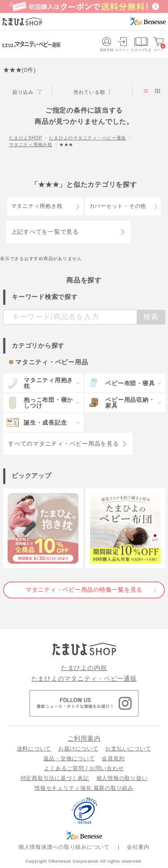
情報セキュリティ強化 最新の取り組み (84, 788)
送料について (34, 749)
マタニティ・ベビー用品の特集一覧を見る (84, 590)
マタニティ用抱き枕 (31, 145)
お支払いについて (128, 749)
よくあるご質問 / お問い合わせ (84, 768)
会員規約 (113, 758)
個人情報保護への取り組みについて (64, 847)
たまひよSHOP (26, 138)
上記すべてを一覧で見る (45, 232)
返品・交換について (69, 758)
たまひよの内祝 (84, 668)
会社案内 (138, 847)
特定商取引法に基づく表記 (55, 778)
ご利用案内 (84, 738)
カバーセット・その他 (118, 206)
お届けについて (78, 749)
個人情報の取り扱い (122, 778)
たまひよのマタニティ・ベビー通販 (87, 138)
